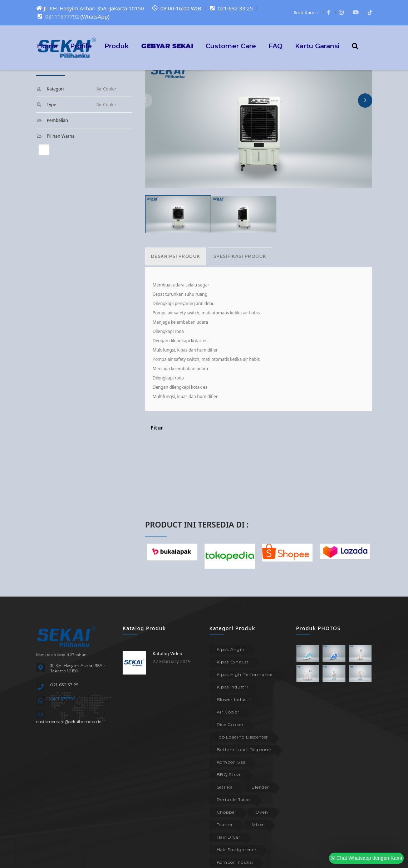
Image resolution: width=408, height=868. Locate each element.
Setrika (225, 787)
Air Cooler (228, 712)
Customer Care (231, 46)
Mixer (258, 825)
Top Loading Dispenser (243, 737)
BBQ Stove (229, 774)
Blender (260, 787)
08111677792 (62, 16)
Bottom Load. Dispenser (244, 749)
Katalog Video (168, 654)
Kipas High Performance (245, 674)
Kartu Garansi (317, 46)
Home (47, 46)
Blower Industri (234, 699)
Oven (262, 812)
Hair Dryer (229, 837)
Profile (81, 46)
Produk (117, 46)
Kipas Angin (231, 649)
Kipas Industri (232, 687)
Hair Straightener (237, 850)
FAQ (276, 46)
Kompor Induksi (235, 862)
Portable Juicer (234, 800)
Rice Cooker (230, 724)
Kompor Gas (231, 762)
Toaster (225, 825)
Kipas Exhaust (233, 662)
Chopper (227, 812)
